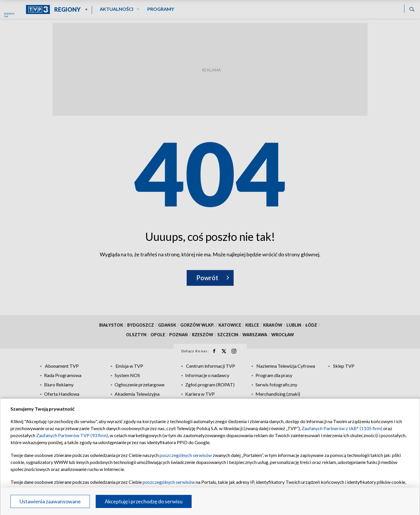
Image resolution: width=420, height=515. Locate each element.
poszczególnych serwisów (186, 455)
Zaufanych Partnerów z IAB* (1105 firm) (342, 428)
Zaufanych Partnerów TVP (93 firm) (72, 435)
